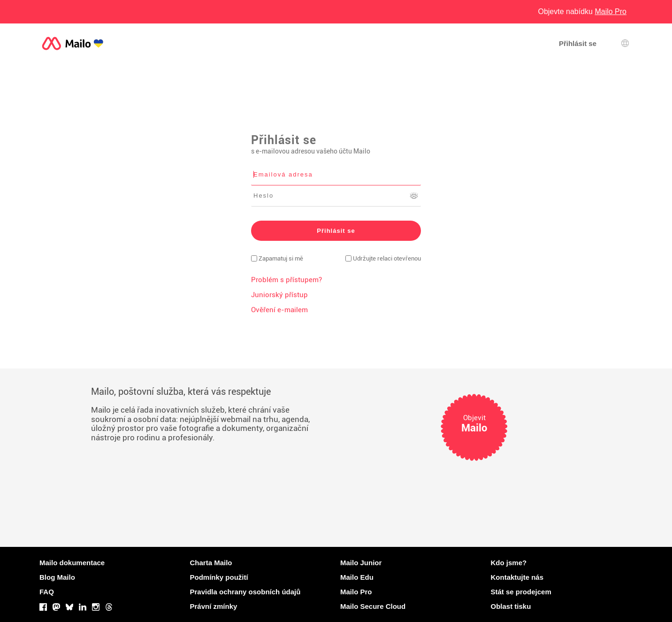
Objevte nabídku (582, 12)
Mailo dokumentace (72, 563)
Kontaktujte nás (517, 577)
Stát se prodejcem (521, 592)
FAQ (47, 592)
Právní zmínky (214, 606)
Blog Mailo (57, 577)
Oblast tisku (511, 606)
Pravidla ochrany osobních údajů (245, 592)
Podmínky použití (219, 577)
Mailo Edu (357, 577)
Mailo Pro (356, 592)
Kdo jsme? (509, 563)
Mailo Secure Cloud (373, 606)
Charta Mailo (211, 563)
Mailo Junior (361, 563)
